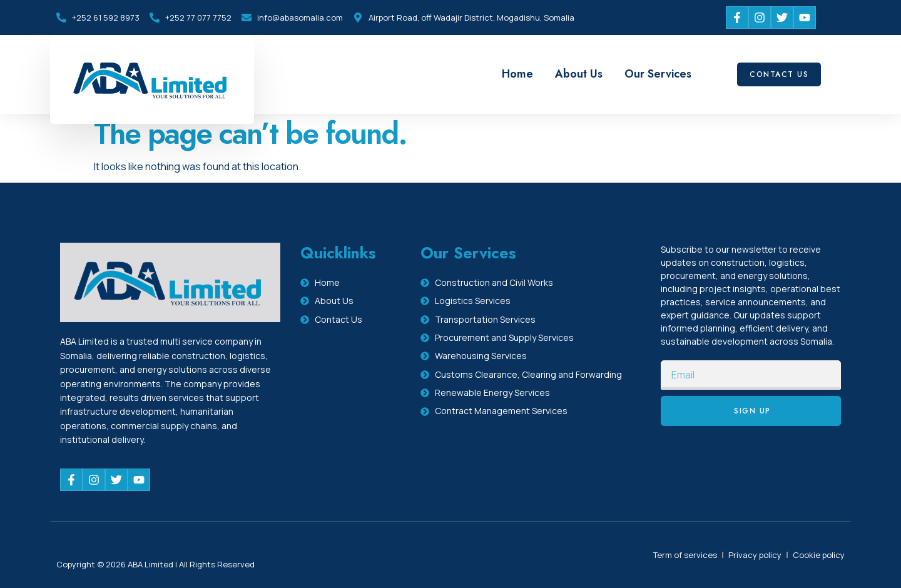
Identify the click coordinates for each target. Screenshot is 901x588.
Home (517, 74)
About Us (579, 74)
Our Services (658, 74)
